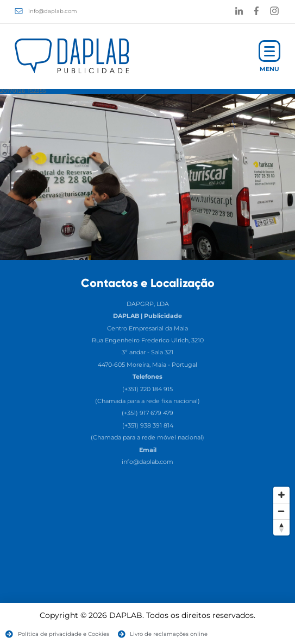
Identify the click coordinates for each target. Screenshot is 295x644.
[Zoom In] (281, 495)
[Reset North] (281, 527)
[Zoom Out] (281, 511)
